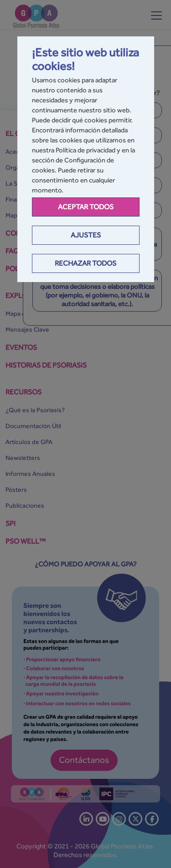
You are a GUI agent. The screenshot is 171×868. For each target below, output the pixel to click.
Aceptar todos (86, 207)
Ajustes (86, 235)
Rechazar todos (85, 263)
